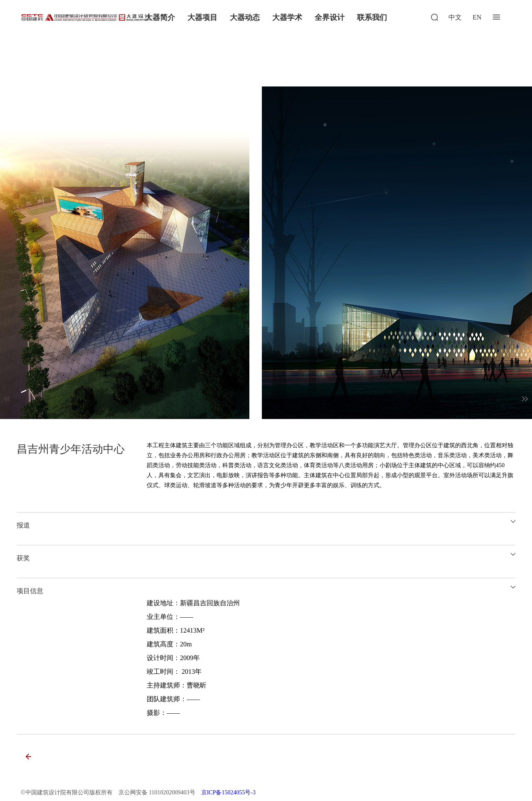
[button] (525, 399)
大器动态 (245, 17)
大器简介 (160, 17)
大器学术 (287, 17)
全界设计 (330, 17)
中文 (455, 17)
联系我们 (372, 17)
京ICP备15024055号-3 (228, 792)
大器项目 (202, 17)
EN (477, 17)
